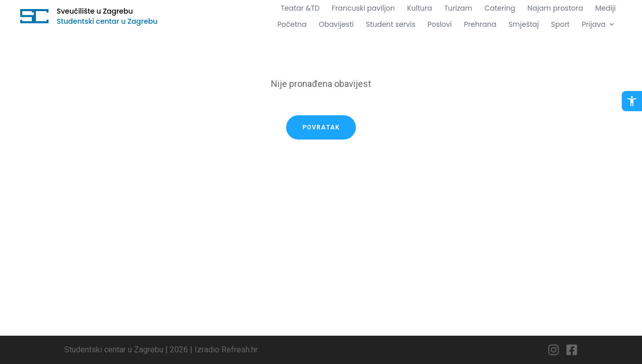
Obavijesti (336, 24)
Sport (560, 24)
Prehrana (480, 24)
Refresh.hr (240, 350)
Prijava (599, 24)
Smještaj (524, 24)
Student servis (391, 24)
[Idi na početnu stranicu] (34, 16)
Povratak (321, 127)
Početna (292, 24)
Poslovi (440, 24)
